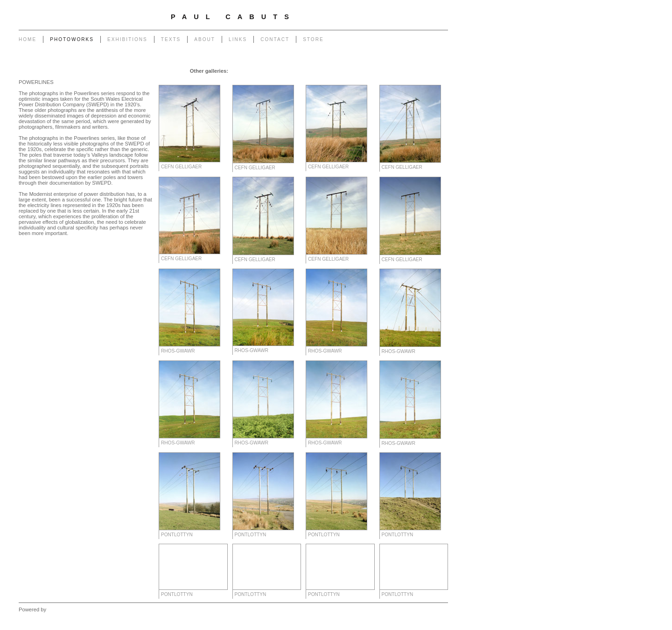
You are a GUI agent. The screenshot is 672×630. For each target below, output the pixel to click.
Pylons (283, 71)
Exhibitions (127, 39)
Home (28, 39)
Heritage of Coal (248, 80)
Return (216, 80)
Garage (239, 71)
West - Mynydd (372, 80)
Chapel (261, 71)
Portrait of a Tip (183, 80)
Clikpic (55, 609)
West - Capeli (333, 80)
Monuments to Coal (422, 71)
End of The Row (374, 71)
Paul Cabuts (233, 17)
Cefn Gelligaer (181, 167)
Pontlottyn (177, 535)
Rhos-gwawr (178, 351)
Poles (302, 71)
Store (313, 39)
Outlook (282, 80)
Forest (304, 80)
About (205, 39)
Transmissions (331, 71)
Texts (171, 39)
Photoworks (72, 39)
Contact (275, 39)
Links (238, 39)
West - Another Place (420, 80)
